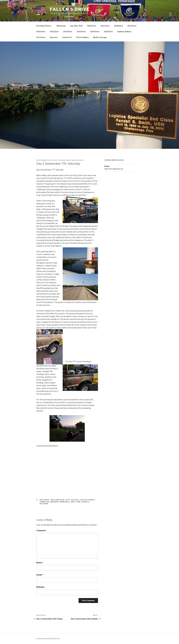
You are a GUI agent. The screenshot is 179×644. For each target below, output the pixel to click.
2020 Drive (41, 32)
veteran (44, 504)
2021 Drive (54, 32)
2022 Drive (68, 32)
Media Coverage (100, 37)
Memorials (61, 26)
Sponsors (54, 37)
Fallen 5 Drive (70, 9)
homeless (45, 502)
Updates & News (124, 32)
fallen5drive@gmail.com (114, 169)
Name (40, 563)
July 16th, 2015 (76, 26)
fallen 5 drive (88, 500)
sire (79, 502)
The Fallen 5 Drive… (44, 26)
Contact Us (67, 37)
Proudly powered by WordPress (48, 639)
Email (40, 575)
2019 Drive (132, 26)
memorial (65, 502)
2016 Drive (92, 26)
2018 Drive (118, 26)
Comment (41, 531)
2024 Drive (95, 32)
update (86, 502)
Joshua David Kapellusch (71, 160)
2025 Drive (108, 32)
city (68, 500)
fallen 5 (75, 500)
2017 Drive (105, 26)
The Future (41, 37)
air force (44, 500)
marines (55, 502)
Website (40, 587)
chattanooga (57, 500)
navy (73, 502)
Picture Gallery (82, 37)
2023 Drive (81, 32)
